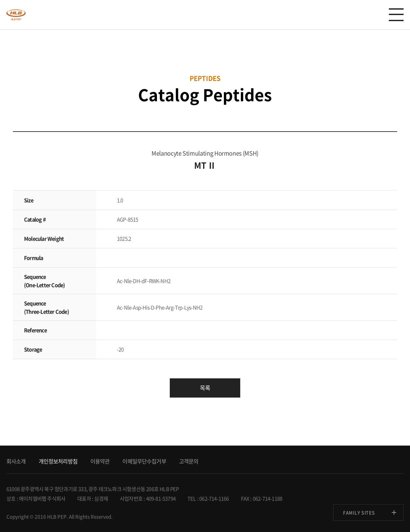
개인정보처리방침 (58, 461)
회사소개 (16, 461)
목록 (205, 388)
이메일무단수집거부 (144, 461)
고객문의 (189, 461)
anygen (16, 15)
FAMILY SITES (359, 512)
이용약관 (100, 461)
